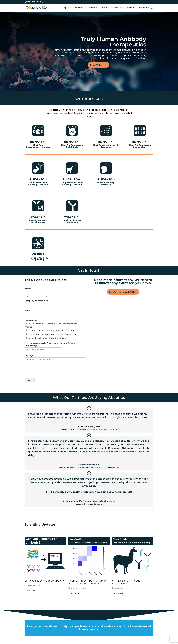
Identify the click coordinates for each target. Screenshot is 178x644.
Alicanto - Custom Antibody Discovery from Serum (52, 331)
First (26, 296)
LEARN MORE (99, 65)
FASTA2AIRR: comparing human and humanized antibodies (88, 582)
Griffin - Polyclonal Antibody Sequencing (47, 338)
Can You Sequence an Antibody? (44, 581)
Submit (30, 380)
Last (46, 296)
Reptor (66, 8)
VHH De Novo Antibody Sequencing (126, 582)
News (130, 8)
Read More (31, 591)
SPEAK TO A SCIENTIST (123, 292)
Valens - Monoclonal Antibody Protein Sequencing (52, 334)
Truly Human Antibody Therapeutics (114, 42)
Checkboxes (31, 321)
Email (28, 311)
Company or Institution (37, 301)
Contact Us (143, 8)
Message (29, 356)
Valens (92, 8)
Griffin (104, 8)
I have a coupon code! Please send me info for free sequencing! (50, 344)
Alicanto (79, 8)
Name (28, 288)
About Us (117, 8)
